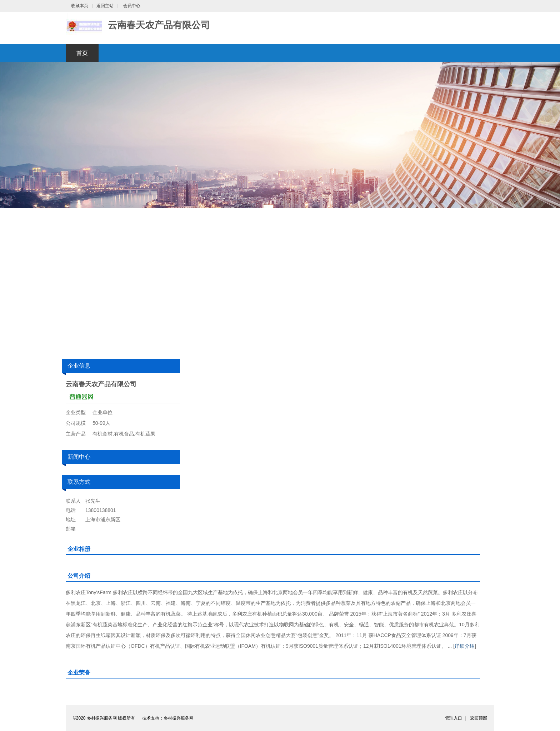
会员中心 (132, 6)
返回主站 (105, 6)
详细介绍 (465, 646)
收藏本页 (80, 6)
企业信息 (79, 366)
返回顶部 (479, 718)
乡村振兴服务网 (179, 718)
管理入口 (454, 718)
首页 (82, 53)
